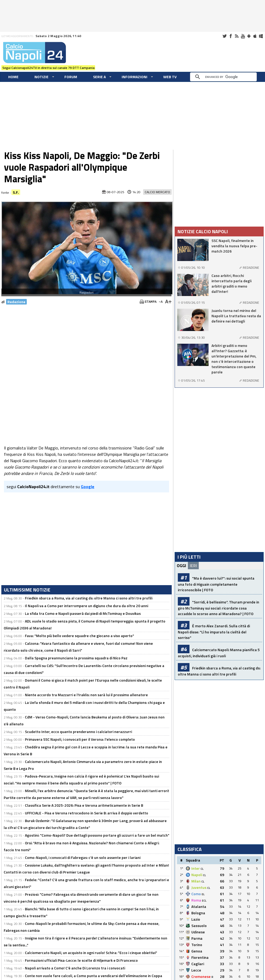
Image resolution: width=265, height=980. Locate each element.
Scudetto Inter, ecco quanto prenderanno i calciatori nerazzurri (78, 732)
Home (13, 77)
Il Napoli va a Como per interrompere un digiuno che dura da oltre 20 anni (87, 606)
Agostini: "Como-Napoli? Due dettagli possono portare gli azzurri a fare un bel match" (97, 835)
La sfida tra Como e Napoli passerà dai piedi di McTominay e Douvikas (83, 613)
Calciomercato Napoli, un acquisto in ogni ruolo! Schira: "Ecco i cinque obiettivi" (91, 953)
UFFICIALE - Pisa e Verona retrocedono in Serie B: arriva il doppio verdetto (87, 813)
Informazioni (134, 77)
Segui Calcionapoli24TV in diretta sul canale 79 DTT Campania (48, 68)
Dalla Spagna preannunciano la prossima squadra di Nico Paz (76, 658)
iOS (255, 36)
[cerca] (225, 77)
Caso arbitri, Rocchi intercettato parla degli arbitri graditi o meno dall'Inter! (231, 284)
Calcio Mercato (157, 192)
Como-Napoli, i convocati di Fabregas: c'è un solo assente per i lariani (83, 857)
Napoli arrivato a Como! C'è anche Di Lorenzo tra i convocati (75, 968)
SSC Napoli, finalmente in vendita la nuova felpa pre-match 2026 (234, 246)
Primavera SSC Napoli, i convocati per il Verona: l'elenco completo (80, 739)
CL (202, 869)
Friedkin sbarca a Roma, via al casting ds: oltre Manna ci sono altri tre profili (89, 598)
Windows (261, 36)
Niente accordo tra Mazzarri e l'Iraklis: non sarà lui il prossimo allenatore (86, 695)
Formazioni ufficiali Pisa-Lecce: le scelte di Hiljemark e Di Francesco (81, 960)
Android (249, 36)
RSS (237, 36)
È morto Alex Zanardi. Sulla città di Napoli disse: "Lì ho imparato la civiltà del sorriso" (214, 632)
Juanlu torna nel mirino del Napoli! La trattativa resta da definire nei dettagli (236, 316)
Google (88, 487)
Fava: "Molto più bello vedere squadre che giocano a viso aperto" (79, 636)
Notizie (41, 77)
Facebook (231, 36)
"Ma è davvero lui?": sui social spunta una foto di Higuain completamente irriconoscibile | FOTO (216, 584)
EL (203, 894)
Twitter (224, 36)
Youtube (243, 36)
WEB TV (170, 77)
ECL (204, 901)
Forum (71, 77)
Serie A (99, 77)
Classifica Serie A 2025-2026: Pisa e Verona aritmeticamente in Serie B (84, 805)
